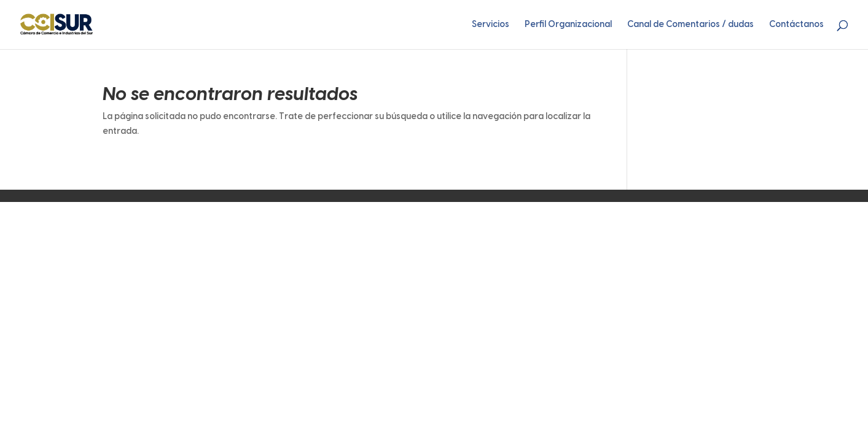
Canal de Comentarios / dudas (690, 25)
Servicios (491, 25)
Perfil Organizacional (568, 25)
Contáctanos (796, 25)
